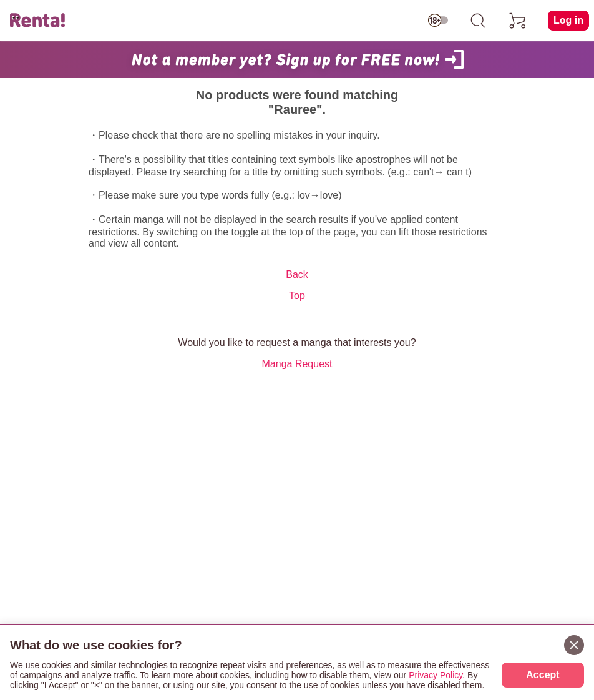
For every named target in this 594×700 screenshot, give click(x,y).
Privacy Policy (436, 675)
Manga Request (297, 364)
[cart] (518, 21)
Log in (568, 20)
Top (297, 296)
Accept (543, 675)
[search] (478, 21)
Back (297, 274)
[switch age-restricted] (438, 21)
